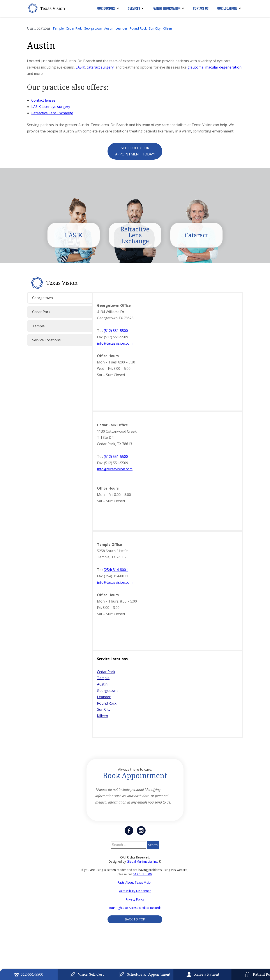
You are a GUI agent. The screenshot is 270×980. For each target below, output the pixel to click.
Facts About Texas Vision (135, 884)
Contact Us (201, 8)
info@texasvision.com (115, 344)
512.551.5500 (142, 875)
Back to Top (135, 921)
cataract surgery (100, 67)
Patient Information (166, 8)
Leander (121, 28)
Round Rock (138, 28)
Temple (58, 28)
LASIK (80, 67)
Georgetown (93, 28)
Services (134, 8)
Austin (109, 28)
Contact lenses (43, 100)
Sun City (155, 28)
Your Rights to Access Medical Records (135, 909)
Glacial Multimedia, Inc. (142, 863)
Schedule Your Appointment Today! (135, 151)
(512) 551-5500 (116, 332)
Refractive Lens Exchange (52, 113)
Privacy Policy (135, 900)
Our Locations (227, 8)
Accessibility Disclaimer (135, 892)
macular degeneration (223, 67)
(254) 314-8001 (116, 571)
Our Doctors (106, 8)
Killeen (167, 28)
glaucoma (195, 67)
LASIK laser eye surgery (51, 107)
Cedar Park (74, 28)
